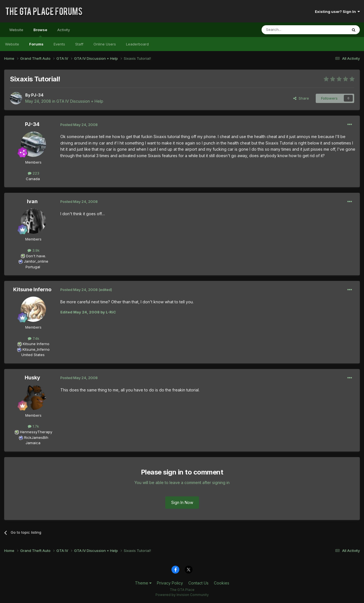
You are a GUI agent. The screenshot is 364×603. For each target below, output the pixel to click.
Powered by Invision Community (182, 595)
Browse (40, 32)
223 (34, 173)
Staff (79, 44)
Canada (33, 179)
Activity (64, 30)
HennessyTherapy (36, 432)
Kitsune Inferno (32, 289)
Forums (36, 44)
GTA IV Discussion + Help (80, 101)
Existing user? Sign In (337, 12)
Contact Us (198, 583)
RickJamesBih (36, 437)
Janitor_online (36, 261)
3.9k (34, 250)
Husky (32, 378)
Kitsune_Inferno (36, 349)
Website (16, 30)
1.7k (33, 426)
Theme (143, 583)
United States (33, 355)
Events (59, 44)
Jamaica (33, 443)
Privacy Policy (170, 583)
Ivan (32, 201)
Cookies (222, 583)
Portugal (33, 267)
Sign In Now (182, 502)
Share (301, 98)
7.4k (34, 338)
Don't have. (36, 256)
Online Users (105, 44)
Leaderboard (137, 44)
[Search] (290, 30)
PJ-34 (37, 95)
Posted (79, 125)
